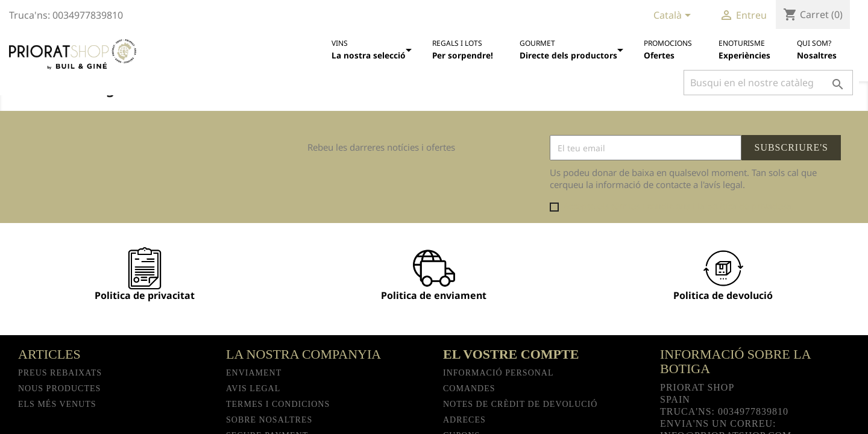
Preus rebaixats (60, 373)
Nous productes (59, 388)
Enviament (254, 373)
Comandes (469, 388)
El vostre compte (511, 354)
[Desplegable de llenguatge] (674, 16)
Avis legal (253, 388)
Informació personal (498, 373)
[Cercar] (768, 83)
